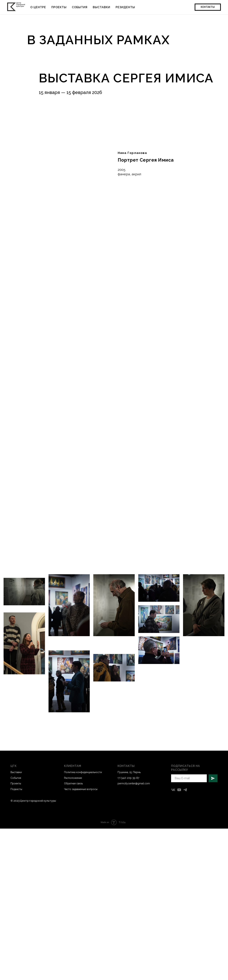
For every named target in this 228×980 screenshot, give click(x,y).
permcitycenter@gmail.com (134, 783)
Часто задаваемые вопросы (81, 789)
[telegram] (185, 790)
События (80, 7)
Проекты (59, 7)
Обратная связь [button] (73, 783)
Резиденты (125, 7)
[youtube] (179, 790)
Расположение (73, 778)
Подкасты (16, 789)
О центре (38, 7)
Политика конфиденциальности (83, 772)
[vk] (173, 790)
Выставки (102, 7)
